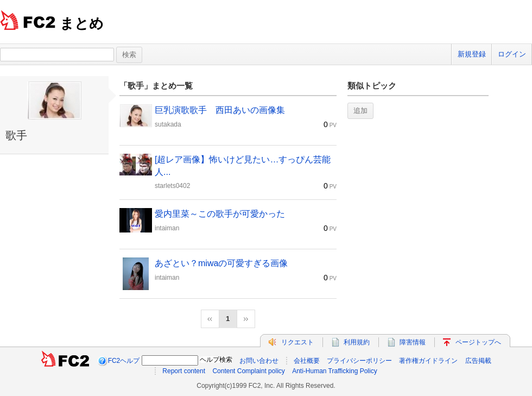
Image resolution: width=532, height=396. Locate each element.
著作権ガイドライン (428, 361)
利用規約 (357, 342)
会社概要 (307, 361)
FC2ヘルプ (124, 361)
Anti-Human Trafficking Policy (335, 371)
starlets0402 (172, 186)
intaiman (167, 228)
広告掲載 (478, 361)
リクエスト (297, 342)
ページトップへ (478, 342)
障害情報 (413, 342)
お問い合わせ (259, 361)
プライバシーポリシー (359, 361)
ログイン (512, 54)
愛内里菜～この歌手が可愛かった (220, 214)
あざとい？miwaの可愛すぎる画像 (221, 263)
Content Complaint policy (248, 371)
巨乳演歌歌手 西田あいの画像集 (220, 110)
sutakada (168, 124)
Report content (184, 371)
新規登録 (472, 54)
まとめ (82, 23)
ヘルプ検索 (216, 360)
